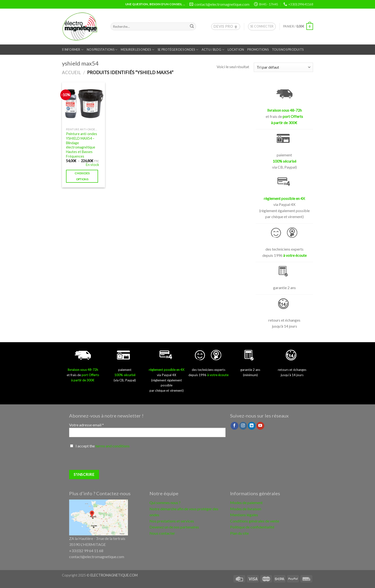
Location (236, 49)
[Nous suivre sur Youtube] (260, 426)
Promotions (258, 49)
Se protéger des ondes (178, 50)
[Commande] (283, 67)
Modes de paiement (246, 503)
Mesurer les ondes (138, 50)
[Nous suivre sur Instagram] (243, 426)
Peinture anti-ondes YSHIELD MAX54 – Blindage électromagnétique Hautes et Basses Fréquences (82, 145)
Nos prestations (102, 50)
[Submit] (192, 27)
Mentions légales (244, 515)
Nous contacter (162, 533)
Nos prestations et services (172, 521)
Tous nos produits (288, 49)
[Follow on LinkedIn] (252, 426)
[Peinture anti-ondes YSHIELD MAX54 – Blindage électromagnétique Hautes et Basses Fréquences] (83, 104)
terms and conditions (113, 446)
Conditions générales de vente (255, 521)
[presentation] (105, 461)
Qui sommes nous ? (165, 503)
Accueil (71, 72)
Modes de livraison (246, 509)
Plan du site (239, 533)
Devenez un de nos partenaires (174, 527)
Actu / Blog (213, 50)
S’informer (73, 50)
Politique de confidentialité (252, 527)
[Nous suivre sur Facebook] (234, 426)
